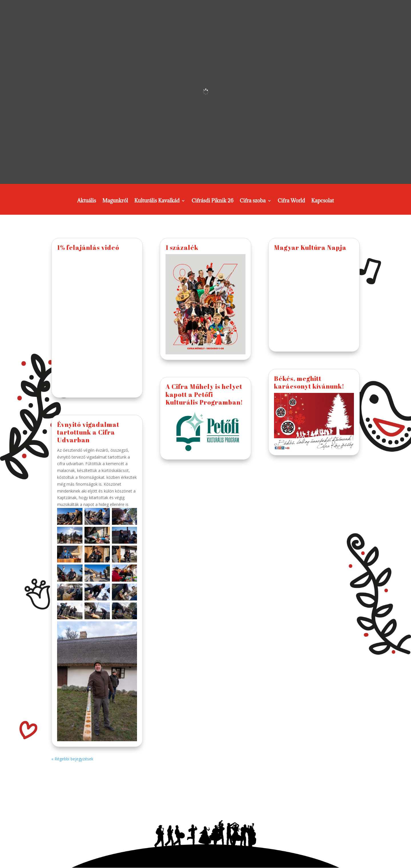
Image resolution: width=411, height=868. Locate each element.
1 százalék (182, 247)
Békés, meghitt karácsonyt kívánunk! (309, 382)
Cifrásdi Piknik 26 (212, 201)
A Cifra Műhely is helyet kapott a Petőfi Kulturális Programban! (204, 394)
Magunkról (115, 201)
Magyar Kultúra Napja (310, 247)
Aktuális (87, 201)
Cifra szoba (253, 201)
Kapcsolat (323, 201)
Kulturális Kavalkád (157, 201)
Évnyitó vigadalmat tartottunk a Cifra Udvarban (88, 432)
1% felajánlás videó (88, 247)
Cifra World (291, 201)
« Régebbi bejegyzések (72, 759)
